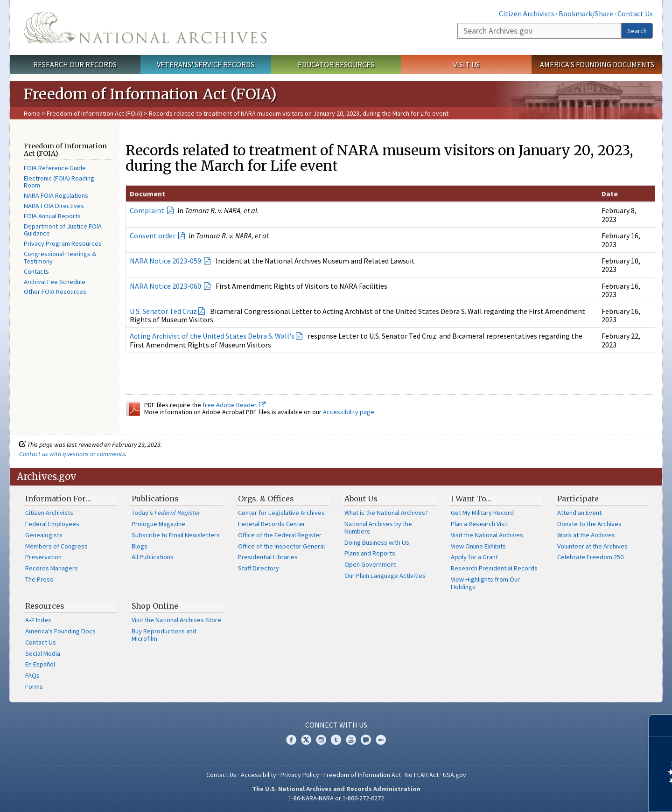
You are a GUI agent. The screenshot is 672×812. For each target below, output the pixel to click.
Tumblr (336, 740)
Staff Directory (259, 568)
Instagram (321, 740)
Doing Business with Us (377, 542)
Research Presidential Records (494, 568)
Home (32, 113)
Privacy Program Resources (63, 243)
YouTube (351, 740)
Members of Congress (56, 546)
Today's (166, 513)
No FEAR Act (422, 775)
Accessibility (259, 775)
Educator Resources (336, 64)
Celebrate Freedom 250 (590, 557)
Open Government (370, 564)
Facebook (291, 740)
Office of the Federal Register (280, 535)
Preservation (43, 557)
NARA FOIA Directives (54, 206)
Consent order (153, 236)
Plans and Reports (370, 553)
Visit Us (466, 64)
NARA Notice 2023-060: (166, 286)
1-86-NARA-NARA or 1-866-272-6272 (336, 798)
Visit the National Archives (487, 535)
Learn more (589, 795)
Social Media (43, 653)
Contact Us (635, 14)
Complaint (148, 210)
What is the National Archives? (386, 513)
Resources (45, 606)
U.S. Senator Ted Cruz (163, 311)
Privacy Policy (300, 775)
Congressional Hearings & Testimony (60, 257)
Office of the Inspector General (281, 546)
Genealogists (44, 535)
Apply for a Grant (474, 557)
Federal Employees (52, 524)
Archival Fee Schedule (55, 282)
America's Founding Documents (597, 64)
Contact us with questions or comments (72, 454)
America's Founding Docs (60, 631)
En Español (40, 664)
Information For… (58, 499)
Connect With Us (336, 725)
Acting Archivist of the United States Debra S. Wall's (212, 336)
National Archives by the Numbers (378, 527)
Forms (34, 687)
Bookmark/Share (586, 14)
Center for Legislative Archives (281, 513)
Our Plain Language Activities (385, 576)
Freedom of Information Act (362, 775)
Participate (578, 499)
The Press (39, 579)
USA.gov (455, 775)
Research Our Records (75, 64)
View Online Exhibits (478, 546)
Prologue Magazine (158, 524)
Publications (155, 499)
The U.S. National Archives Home (145, 28)
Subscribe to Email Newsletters (176, 535)
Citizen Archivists (527, 14)
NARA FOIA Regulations (56, 195)
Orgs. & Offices (266, 499)
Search (637, 31)
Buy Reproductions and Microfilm (164, 635)
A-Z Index (38, 620)
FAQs (32, 675)
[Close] (661, 725)
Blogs (140, 546)
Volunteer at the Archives (592, 546)
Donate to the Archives (589, 524)
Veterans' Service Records (206, 64)
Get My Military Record (482, 513)
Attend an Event (579, 513)
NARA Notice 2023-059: (166, 261)
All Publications (153, 557)
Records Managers (52, 568)
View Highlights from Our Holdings (485, 583)
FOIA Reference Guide (55, 168)
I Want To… (471, 499)
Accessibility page (349, 412)
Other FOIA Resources (55, 291)
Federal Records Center (272, 524)
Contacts (36, 271)
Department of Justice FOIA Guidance (63, 230)
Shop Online (155, 606)
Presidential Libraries (268, 557)
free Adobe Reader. (234, 405)
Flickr (381, 740)
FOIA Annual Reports (52, 216)
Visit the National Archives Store (176, 620)
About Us (361, 499)
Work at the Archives (586, 535)
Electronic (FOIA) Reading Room (59, 182)
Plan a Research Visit (479, 524)
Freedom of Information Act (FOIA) (94, 113)
